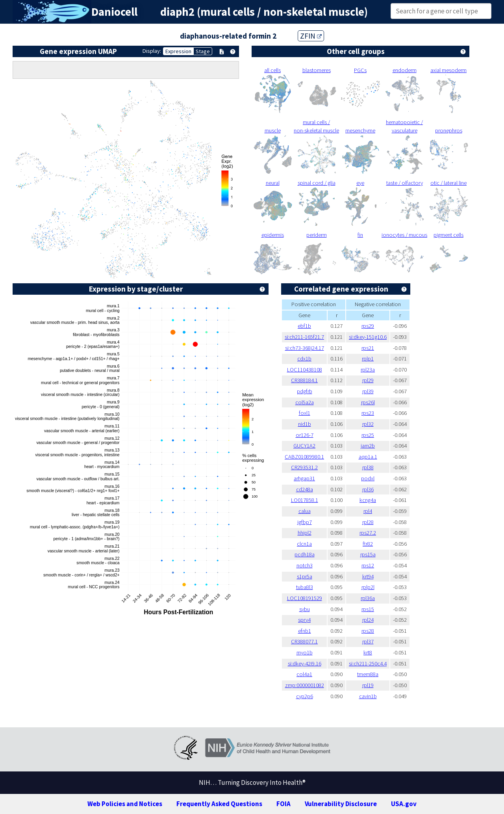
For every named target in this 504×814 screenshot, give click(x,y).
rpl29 (368, 380)
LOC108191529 (305, 598)
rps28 (368, 631)
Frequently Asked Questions (219, 804)
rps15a (368, 554)
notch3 (305, 565)
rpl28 (368, 522)
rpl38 (368, 467)
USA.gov (404, 804)
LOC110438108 (305, 370)
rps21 (368, 348)
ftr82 (368, 544)
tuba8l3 (305, 587)
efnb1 (305, 631)
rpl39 (368, 391)
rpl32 (368, 424)
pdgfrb (305, 391)
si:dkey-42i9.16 (305, 663)
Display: (152, 51)
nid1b (305, 424)
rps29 (368, 326)
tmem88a (368, 674)
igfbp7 (305, 522)
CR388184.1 (304, 380)
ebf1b (304, 326)
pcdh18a (305, 554)
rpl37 (368, 641)
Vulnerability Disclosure (341, 804)
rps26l (368, 402)
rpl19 (368, 685)
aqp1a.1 (368, 457)
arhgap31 (304, 478)
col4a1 (304, 674)
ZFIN (311, 36)
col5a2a (305, 402)
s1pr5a (305, 576)
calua (305, 511)
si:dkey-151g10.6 (368, 337)
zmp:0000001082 (305, 685)
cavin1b (368, 696)
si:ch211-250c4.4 (368, 663)
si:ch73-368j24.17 (305, 348)
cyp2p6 (305, 696)
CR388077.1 (304, 641)
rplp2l (368, 587)
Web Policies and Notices (125, 804)
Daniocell (114, 12)
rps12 (368, 565)
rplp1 (368, 359)
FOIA (283, 804)
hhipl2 (305, 533)
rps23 (368, 413)
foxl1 (305, 413)
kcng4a (368, 500)
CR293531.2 (304, 467)
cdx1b (304, 359)
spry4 (304, 620)
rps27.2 (368, 533)
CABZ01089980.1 (304, 457)
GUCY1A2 (304, 446)
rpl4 (368, 511)
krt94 (368, 576)
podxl (368, 478)
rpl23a (368, 370)
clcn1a (304, 544)
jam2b (368, 446)
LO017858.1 (305, 500)
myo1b (305, 652)
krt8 (368, 652)
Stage (203, 51)
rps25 (368, 435)
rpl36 (368, 489)
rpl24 (368, 620)
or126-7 (305, 435)
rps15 (368, 609)
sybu (305, 609)
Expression (178, 51)
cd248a (305, 489)
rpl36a (368, 598)
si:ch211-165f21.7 (304, 337)
